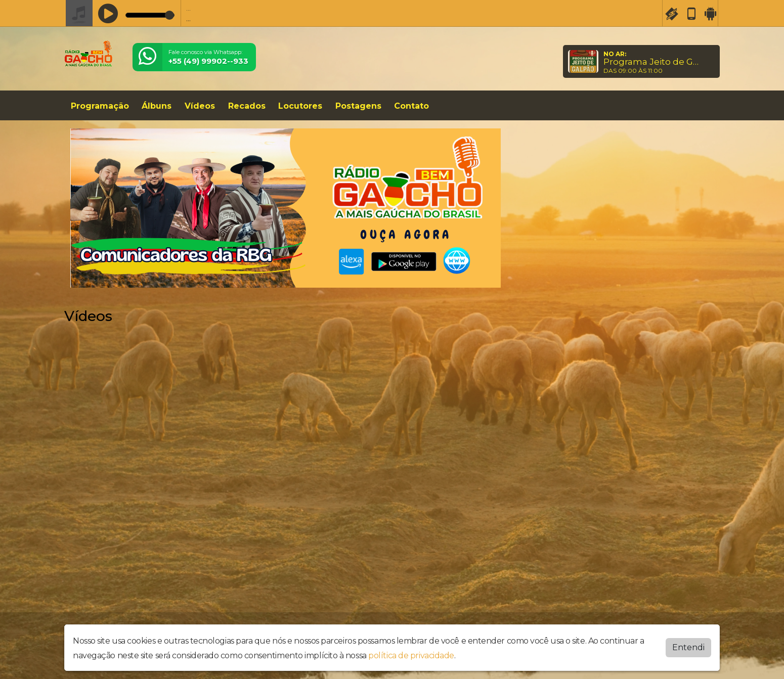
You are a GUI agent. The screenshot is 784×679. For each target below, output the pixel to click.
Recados (247, 106)
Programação (100, 106)
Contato (411, 106)
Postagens (358, 106)
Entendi (688, 647)
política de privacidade (411, 655)
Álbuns (157, 106)
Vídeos (200, 106)
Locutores (300, 106)
